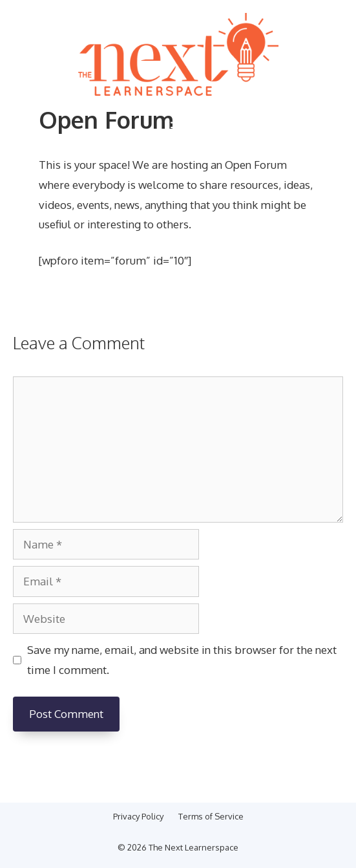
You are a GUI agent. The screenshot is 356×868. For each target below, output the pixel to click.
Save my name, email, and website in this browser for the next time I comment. (182, 660)
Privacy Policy (138, 816)
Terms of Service (211, 816)
